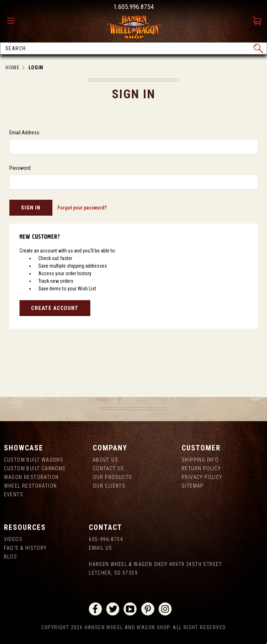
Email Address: (25, 133)
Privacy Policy (202, 477)
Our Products (113, 477)
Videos (13, 539)
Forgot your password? (82, 208)
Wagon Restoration (31, 477)
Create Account (55, 308)
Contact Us (109, 468)
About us (105, 460)
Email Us (100, 548)
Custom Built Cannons (35, 468)
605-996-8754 (106, 539)
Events (14, 494)
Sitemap (193, 486)
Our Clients (109, 486)
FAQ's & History (25, 548)
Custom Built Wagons (34, 460)
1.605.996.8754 (133, 7)
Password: (20, 168)
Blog (11, 557)
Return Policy (201, 468)
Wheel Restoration (31, 486)
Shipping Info (200, 460)
